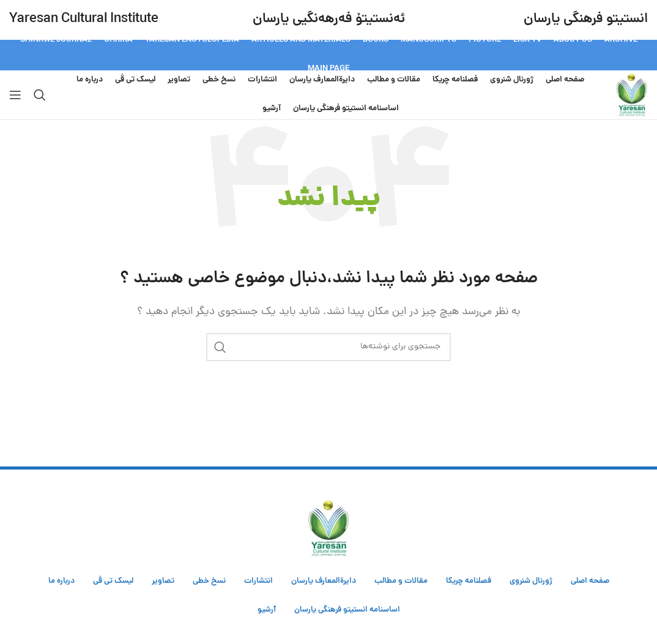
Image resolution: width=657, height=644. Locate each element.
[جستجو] (40, 95)
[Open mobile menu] (15, 95)
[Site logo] (632, 95)
